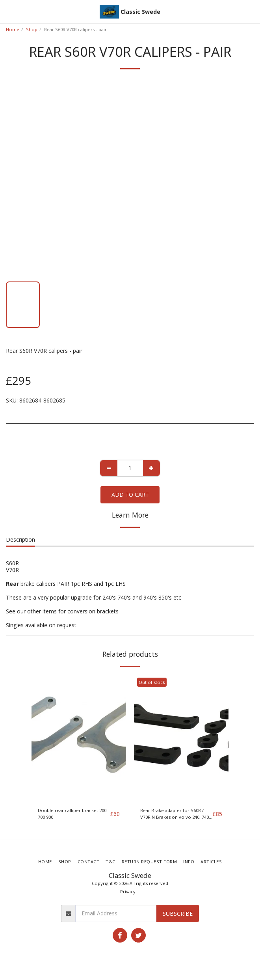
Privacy (128, 892)
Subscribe (178, 914)
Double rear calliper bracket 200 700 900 (72, 814)
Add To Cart (130, 495)
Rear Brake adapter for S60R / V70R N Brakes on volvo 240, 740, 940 (175, 814)
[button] (9, 11)
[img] (79, 738)
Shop (32, 29)
